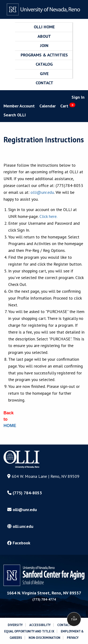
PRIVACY (73, 638)
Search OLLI (15, 115)
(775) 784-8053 (25, 493)
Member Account (19, 106)
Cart (68, 106)
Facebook (19, 543)
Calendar (48, 106)
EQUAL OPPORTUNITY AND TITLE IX (29, 631)
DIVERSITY (15, 625)
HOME (10, 426)
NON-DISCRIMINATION (44, 638)
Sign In (78, 97)
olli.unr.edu (20, 526)
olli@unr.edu (42, 192)
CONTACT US (66, 625)
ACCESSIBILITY (40, 625)
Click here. (48, 216)
